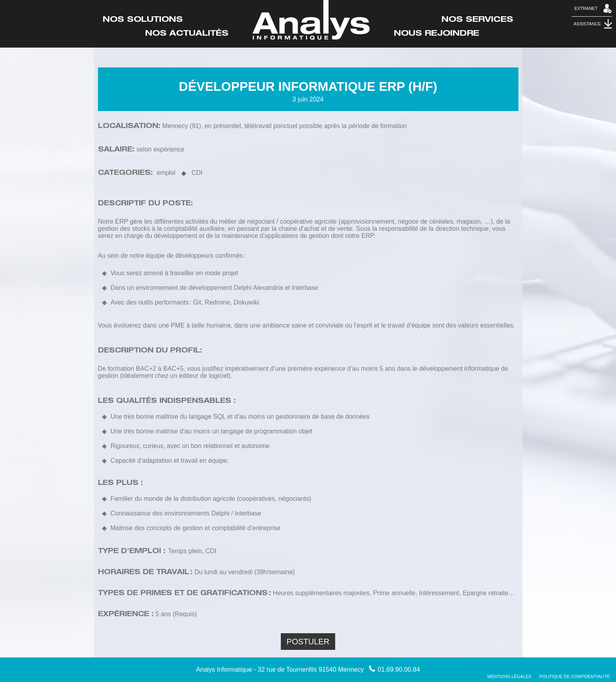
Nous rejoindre (437, 34)
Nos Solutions (143, 20)
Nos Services (477, 20)
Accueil (311, 20)
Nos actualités (187, 34)
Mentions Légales (509, 676)
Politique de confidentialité (575, 676)
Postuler (308, 642)
